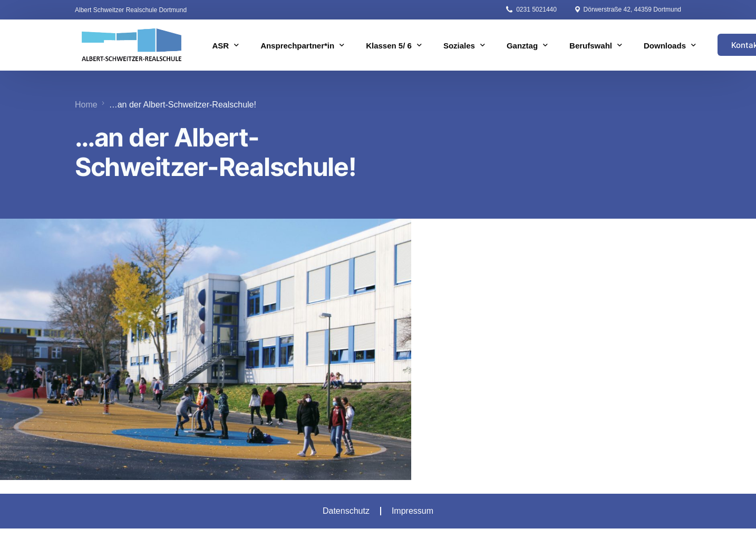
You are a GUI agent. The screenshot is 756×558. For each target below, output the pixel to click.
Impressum (413, 511)
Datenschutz (346, 511)
